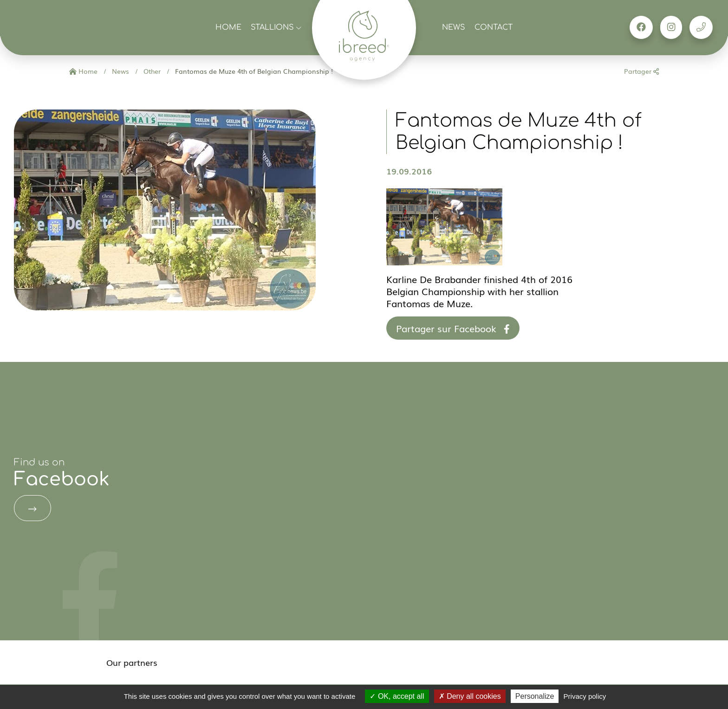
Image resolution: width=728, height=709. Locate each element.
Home (228, 27)
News (454, 27)
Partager (641, 71)
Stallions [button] (276, 27)
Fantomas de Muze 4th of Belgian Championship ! (253, 71)
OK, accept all (397, 696)
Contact (494, 27)
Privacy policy (585, 696)
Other (151, 71)
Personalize (535, 696)
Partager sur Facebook (453, 328)
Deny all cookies (470, 696)
